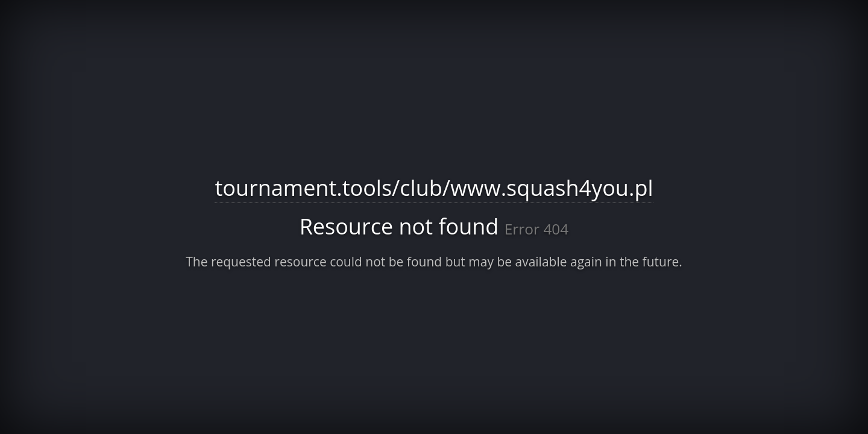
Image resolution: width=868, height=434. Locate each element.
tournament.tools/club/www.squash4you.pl (434, 188)
